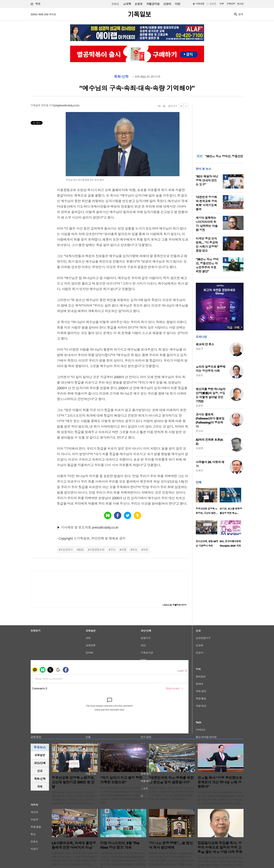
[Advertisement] (220, 127)
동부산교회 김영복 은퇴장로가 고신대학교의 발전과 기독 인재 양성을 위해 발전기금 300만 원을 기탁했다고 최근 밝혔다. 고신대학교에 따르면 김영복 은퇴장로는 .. (74, 798)
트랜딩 (115, 4)
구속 (113, 550)
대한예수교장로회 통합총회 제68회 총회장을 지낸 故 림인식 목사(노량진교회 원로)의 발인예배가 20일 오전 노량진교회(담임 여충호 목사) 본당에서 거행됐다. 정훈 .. (172, 859)
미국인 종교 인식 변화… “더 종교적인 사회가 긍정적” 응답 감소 (207, 245)
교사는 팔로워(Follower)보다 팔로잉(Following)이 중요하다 (210, 420)
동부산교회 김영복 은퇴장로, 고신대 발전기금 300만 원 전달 (73, 782)
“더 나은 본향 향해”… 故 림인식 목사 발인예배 (171, 845)
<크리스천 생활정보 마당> (174, 605)
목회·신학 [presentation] (40, 779)
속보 (200, 156)
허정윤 (199, 448)
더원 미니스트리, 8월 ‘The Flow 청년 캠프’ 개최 (120, 845)
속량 (124, 550)
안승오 (199, 375)
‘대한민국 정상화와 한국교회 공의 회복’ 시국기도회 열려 (206, 203)
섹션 (36, 4)
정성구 (199, 349)
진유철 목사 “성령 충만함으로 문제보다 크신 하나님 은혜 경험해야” (220, 782)
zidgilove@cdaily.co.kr (67, 105)
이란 (178, 4)
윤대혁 (127, 4)
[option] (208, 502)
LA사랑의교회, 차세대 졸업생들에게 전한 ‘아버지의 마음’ (74, 845)
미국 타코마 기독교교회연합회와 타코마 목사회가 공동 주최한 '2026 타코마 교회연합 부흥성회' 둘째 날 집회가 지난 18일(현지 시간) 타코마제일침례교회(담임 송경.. (221, 798)
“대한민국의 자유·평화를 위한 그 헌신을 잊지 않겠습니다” (171, 780)
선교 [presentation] (40, 771)
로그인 (240, 4)
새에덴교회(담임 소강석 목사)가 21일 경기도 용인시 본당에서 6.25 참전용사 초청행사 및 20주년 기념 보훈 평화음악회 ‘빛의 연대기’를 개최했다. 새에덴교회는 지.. (172, 793)
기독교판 (200, 4)
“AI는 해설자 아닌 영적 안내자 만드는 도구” (207, 180)
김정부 (199, 406)
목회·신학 (121, 77)
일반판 (213, 4)
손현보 (139, 4)
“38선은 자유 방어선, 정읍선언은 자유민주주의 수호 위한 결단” (207, 265)
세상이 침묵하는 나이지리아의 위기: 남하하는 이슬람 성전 (207, 224)
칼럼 (81, 550)
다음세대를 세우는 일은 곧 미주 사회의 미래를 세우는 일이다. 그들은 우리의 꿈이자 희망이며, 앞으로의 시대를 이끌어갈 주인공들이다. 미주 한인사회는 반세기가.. (74, 859)
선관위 (167, 4)
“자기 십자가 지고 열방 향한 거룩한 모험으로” (121, 780)
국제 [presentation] (40, 787)
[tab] (40, 755)
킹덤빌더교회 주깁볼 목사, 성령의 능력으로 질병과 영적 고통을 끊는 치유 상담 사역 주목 (220, 847)
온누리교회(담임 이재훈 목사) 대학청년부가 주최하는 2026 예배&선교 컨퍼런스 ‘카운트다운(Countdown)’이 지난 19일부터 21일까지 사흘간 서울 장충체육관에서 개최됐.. (123, 795)
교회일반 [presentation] (40, 755)
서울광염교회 (97, 550)
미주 (222, 4)
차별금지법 (153, 4)
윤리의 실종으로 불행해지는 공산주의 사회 (211, 369)
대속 (135, 550)
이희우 (199, 471)
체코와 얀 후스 (205, 344)
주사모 (199, 431)
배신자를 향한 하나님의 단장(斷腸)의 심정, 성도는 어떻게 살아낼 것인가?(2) (211, 395)
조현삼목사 (66, 550)
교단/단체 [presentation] (40, 763)
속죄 (145, 550)
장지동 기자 (47, 105)
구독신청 (231, 4)
